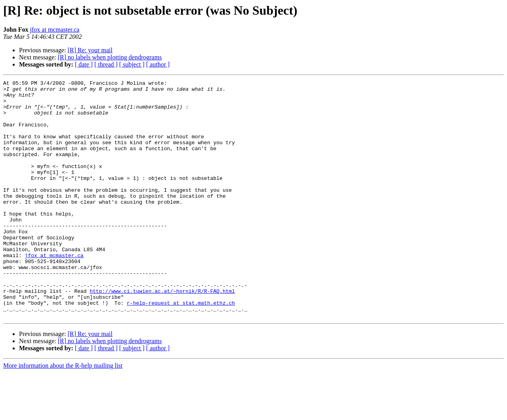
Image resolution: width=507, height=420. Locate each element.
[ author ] (158, 64)
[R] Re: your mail (90, 50)
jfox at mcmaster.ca (55, 30)
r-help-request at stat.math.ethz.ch (181, 348)
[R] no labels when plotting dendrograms (110, 57)
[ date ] (84, 64)
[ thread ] (106, 64)
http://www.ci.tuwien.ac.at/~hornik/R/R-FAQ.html (162, 334)
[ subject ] (132, 64)
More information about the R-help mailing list (63, 413)
